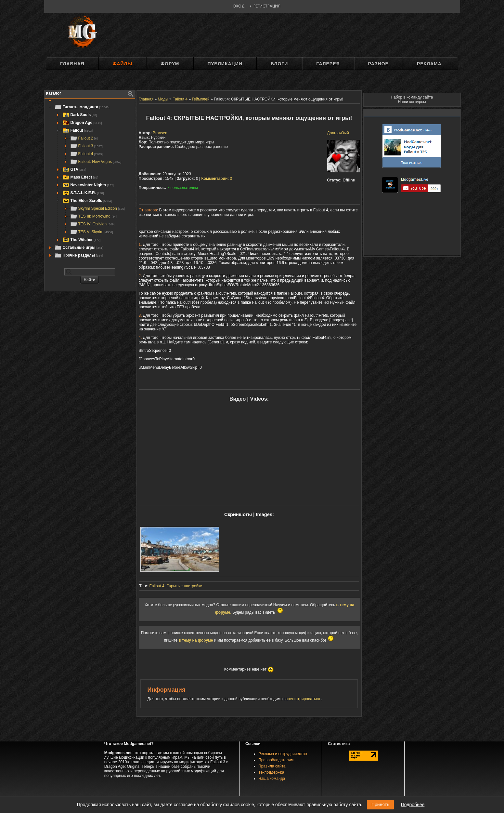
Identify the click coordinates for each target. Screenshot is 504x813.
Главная (72, 64)
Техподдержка (271, 772)
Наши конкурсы (412, 102)
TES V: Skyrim (91, 232)
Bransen (160, 133)
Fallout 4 (86, 154)
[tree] (90, 181)
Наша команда (272, 779)
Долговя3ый (338, 133)
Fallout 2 (84, 138)
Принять (380, 805)
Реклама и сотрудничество (283, 754)
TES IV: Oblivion (92, 224)
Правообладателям (276, 760)
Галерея (328, 64)
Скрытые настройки (184, 586)
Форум (170, 64)
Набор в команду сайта (412, 97)
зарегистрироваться (302, 699)
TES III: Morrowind (93, 216)
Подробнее (413, 805)
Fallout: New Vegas (96, 162)
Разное (378, 64)
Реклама (429, 64)
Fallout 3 (86, 146)
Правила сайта (272, 766)
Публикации (225, 64)
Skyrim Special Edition (97, 208)
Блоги (279, 64)
